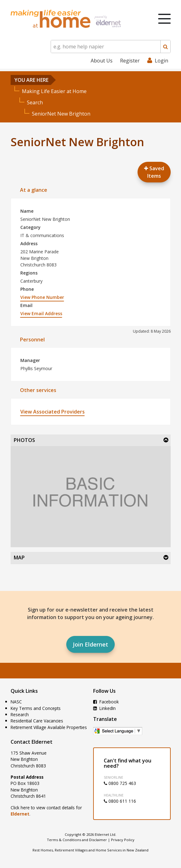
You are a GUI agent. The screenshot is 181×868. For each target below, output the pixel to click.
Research (20, 714)
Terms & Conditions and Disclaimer (77, 840)
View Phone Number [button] (42, 297)
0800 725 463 (120, 783)
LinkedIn (104, 708)
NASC (16, 702)
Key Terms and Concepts (36, 708)
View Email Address (41, 313)
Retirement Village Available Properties (49, 727)
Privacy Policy (123, 840)
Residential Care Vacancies (37, 721)
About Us (102, 61)
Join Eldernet (90, 644)
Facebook (106, 702)
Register (130, 61)
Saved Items (154, 172)
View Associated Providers (53, 412)
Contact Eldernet (32, 742)
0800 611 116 (120, 801)
